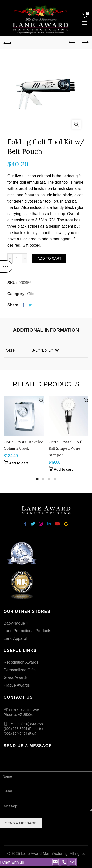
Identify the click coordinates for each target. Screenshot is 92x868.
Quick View (39, 400)
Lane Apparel (15, 638)
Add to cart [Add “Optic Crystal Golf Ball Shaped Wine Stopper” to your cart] (63, 469)
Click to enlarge (76, 124)
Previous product (72, 42)
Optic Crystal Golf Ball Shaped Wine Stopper (65, 449)
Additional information (46, 330)
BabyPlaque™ (16, 623)
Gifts (31, 294)
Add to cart (49, 258)
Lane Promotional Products (27, 631)
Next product (85, 42)
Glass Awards (16, 678)
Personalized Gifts (20, 670)
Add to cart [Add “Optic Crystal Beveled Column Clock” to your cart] (19, 463)
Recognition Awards (21, 662)
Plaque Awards (17, 685)
